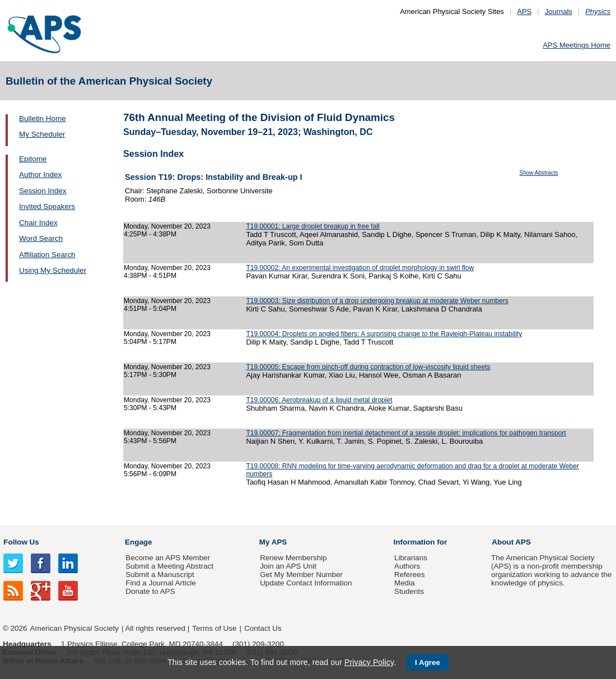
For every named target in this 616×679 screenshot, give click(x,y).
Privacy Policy (369, 662)
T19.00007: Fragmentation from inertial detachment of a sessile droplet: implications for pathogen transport (406, 433)
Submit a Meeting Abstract (169, 566)
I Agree (428, 662)
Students (409, 591)
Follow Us (21, 542)
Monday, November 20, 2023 (167, 226)
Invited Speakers (47, 206)
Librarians (411, 558)
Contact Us (263, 628)
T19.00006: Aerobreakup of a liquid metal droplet (319, 400)
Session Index (43, 191)
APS (524, 11)
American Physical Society (74, 628)
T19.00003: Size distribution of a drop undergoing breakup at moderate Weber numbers (377, 301)
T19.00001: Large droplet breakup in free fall (312, 226)
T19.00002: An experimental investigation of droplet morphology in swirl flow (360, 268)
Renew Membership (293, 558)
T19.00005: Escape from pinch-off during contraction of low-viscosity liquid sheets (368, 367)
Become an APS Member (168, 558)
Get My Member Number (301, 575)
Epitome (33, 159)
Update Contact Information (306, 583)
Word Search (41, 238)
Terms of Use (214, 628)
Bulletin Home (43, 118)
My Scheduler (42, 134)
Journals (559, 11)
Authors (407, 566)
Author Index (40, 175)
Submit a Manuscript (160, 575)
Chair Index (38, 223)
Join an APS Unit (288, 566)
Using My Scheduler (53, 270)
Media (405, 583)
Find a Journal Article (160, 583)
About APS (511, 542)
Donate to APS (150, 591)
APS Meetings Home (577, 45)
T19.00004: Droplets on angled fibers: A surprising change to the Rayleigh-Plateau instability (384, 334)
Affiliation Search (47, 255)
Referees (410, 575)
